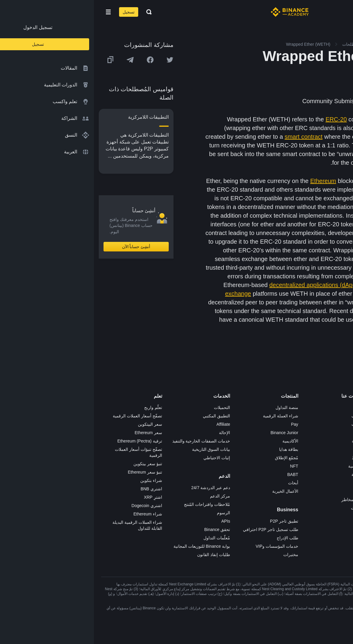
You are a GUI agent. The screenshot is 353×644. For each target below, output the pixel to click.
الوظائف (265, 416)
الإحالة (131, 433)
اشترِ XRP (59, 497)
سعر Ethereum (54, 433)
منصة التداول (193, 408)
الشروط (265, 458)
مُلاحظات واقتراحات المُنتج (113, 504)
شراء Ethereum (54, 514)
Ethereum (229, 181)
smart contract (210, 137)
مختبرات (197, 555)
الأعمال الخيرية (191, 491)
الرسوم (130, 513)
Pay (201, 424)
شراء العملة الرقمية (187, 416)
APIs (132, 521)
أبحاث (199, 483)
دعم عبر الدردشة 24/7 (117, 488)
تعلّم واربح (59, 408)
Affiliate (130, 424)
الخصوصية (263, 466)
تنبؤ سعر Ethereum (51, 472)
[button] (14, 12)
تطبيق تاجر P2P (190, 521)
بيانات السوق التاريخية (117, 449)
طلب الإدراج (194, 538)
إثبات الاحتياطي (123, 458)
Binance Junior (190, 433)
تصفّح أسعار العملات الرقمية (44, 416)
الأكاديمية (196, 441)
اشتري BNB (57, 489)
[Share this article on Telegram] (36, 60)
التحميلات (128, 408)
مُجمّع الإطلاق (193, 458)
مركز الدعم (126, 496)
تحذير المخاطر (260, 500)
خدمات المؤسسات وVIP (183, 546)
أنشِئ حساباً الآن (42, 247)
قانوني (267, 449)
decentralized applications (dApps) (221, 285)
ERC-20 (242, 119)
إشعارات (265, 508)
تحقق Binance (123, 529)
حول (268, 408)
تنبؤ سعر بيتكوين (54, 464)
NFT (200, 466)
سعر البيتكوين (56, 424)
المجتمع (266, 491)
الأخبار (267, 433)
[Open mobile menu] (14, 12)
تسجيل (35, 12)
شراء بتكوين (57, 480)
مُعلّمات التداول (123, 538)
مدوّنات (266, 483)
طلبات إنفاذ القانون (120, 555)
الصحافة (265, 441)
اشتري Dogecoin (53, 506)
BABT (199, 474)
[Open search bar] (53, 12)
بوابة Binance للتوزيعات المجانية (108, 546)
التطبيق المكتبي (123, 416)
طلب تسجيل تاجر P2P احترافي (177, 529)
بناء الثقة (265, 474)
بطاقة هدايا (195, 449)
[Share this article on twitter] (76, 60)
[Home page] (196, 12)
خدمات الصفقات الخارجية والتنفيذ (107, 441)
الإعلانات (265, 424)
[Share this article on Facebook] (56, 60)
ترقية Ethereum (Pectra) (46, 441)
